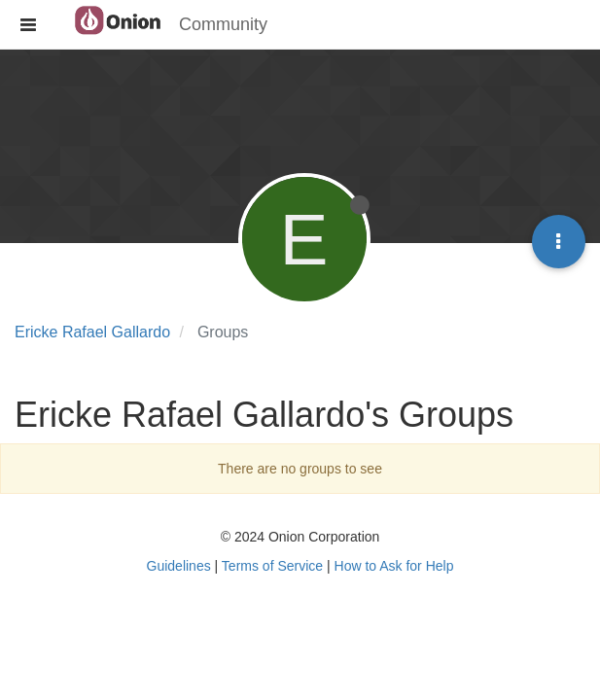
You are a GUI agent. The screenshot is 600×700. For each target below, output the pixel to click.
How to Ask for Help (394, 566)
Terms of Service (272, 566)
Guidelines (179, 566)
